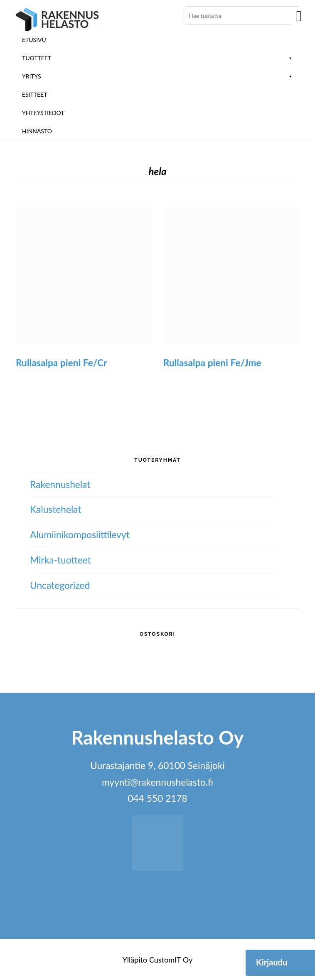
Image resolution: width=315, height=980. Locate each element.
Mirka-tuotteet (60, 560)
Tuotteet (157, 58)
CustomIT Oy (171, 960)
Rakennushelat (60, 484)
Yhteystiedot (43, 113)
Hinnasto (37, 131)
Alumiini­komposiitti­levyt (80, 535)
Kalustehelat (56, 509)
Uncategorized (60, 585)
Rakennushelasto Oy (57, 20)
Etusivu (34, 40)
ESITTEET (35, 94)
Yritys (157, 76)
